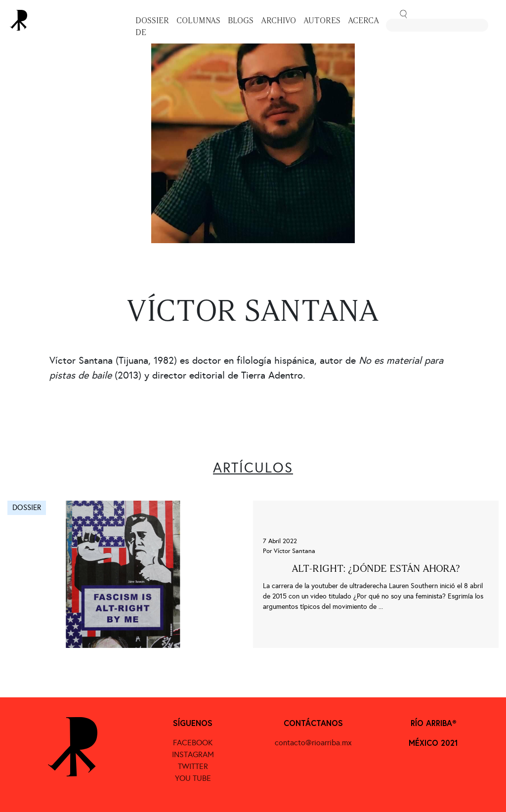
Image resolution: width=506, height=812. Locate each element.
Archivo (278, 21)
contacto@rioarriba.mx (313, 743)
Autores (322, 21)
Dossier (152, 21)
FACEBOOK (193, 743)
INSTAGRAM (193, 754)
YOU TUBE (193, 778)
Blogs (241, 21)
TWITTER (193, 766)
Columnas (198, 21)
